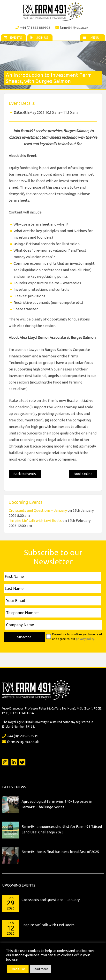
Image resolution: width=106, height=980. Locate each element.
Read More (40, 969)
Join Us (39, 37)
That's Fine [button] (18, 969)
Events (13, 37)
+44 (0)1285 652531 (20, 736)
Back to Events (25, 474)
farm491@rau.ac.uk (72, 28)
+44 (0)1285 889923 (33, 28)
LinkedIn (14, 762)
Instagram (5, 762)
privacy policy (85, 639)
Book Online (83, 474)
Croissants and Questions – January (38, 510)
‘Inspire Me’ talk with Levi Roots (35, 521)
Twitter (22, 762)
